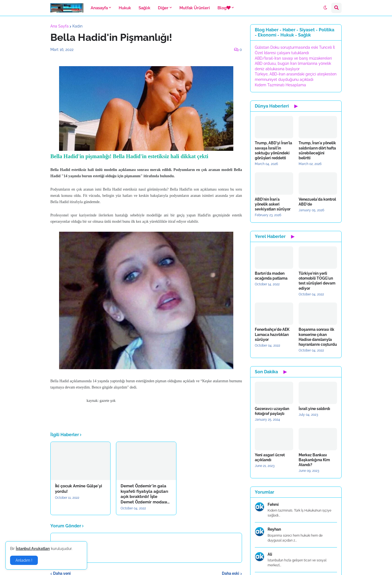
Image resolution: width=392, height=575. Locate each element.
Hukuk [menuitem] (125, 8)
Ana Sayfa (59, 26)
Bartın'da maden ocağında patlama (271, 276)
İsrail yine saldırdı (314, 409)
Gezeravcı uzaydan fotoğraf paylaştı (272, 411)
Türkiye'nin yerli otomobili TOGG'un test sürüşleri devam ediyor (317, 281)
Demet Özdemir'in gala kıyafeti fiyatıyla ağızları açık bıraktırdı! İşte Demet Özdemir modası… (145, 494)
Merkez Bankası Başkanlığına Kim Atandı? (314, 460)
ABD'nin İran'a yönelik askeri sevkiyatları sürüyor (273, 204)
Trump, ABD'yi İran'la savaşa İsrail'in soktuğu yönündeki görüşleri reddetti (273, 150)
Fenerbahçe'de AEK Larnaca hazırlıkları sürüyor (272, 334)
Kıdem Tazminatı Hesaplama (280, 85)
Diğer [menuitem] (163, 8)
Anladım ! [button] (24, 560)
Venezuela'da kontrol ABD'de (317, 202)
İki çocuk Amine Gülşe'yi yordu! (79, 489)
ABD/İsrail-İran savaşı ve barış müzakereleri (293, 58)
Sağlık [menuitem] (144, 8)
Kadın (77, 26)
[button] (325, 8)
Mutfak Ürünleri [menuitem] (195, 8)
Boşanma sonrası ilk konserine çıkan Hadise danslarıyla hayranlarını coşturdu (318, 337)
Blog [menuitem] (224, 8)
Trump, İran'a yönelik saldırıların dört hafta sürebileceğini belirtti (317, 150)
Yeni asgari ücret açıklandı (270, 457)
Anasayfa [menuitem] (99, 8)
